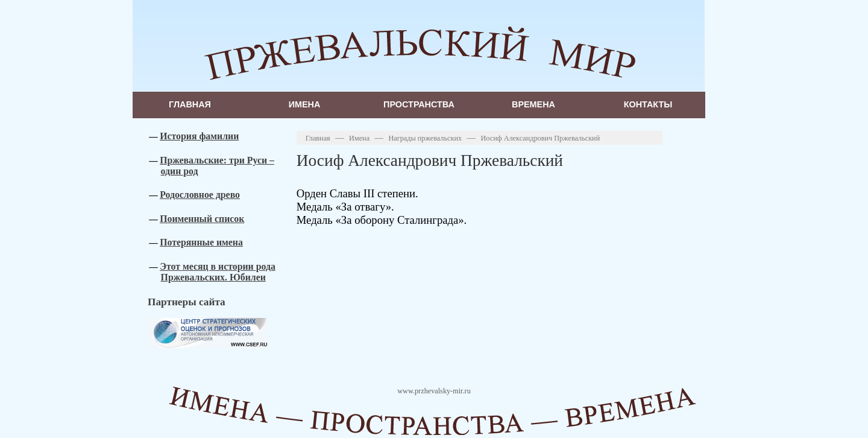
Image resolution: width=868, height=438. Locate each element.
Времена (533, 104)
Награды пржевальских (425, 138)
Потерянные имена (201, 242)
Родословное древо (200, 195)
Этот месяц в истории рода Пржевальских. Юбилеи (218, 272)
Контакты (648, 104)
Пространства (419, 104)
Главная (190, 104)
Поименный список (202, 219)
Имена (305, 104)
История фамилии (199, 136)
